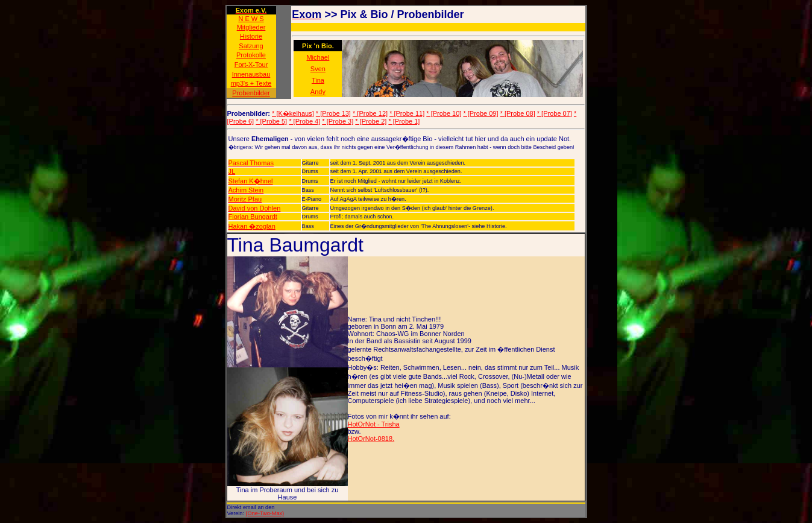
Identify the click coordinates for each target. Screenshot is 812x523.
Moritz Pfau (245, 199)
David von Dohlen (255, 208)
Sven (318, 69)
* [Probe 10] (444, 113)
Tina (318, 80)
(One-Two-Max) (265, 513)
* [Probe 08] (518, 113)
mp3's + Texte (251, 83)
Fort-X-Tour (251, 65)
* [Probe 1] (404, 121)
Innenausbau (251, 74)
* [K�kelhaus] (293, 113)
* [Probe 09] (480, 113)
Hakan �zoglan (252, 226)
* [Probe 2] (371, 121)
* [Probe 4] (304, 121)
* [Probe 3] (338, 121)
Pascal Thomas (251, 163)
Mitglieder (251, 27)
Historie (251, 36)
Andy (318, 92)
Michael (318, 57)
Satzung (251, 46)
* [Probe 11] (407, 113)
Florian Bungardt (253, 217)
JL (232, 171)
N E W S (251, 19)
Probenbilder (251, 93)
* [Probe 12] (370, 113)
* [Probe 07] (555, 113)
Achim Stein (246, 190)
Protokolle (251, 55)
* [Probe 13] (333, 113)
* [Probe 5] (271, 121)
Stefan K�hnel (251, 181)
